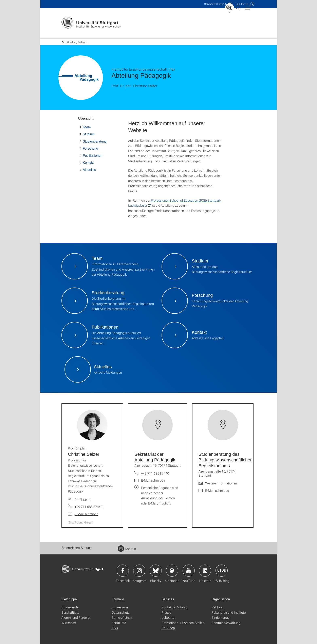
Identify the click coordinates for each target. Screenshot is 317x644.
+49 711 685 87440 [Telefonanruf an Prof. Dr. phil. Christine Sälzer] (89, 504)
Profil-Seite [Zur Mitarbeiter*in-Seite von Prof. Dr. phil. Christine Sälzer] (82, 497)
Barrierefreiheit (122, 615)
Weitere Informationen (221, 481)
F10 (242, 4)
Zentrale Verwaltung (226, 620)
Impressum (120, 604)
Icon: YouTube (189, 568)
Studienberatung (95, 139)
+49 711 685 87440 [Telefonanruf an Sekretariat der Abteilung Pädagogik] (155, 471)
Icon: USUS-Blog (222, 568)
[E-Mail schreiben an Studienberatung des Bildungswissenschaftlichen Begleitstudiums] (214, 488)
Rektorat (218, 604)
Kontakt (88, 160)
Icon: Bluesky (156, 568)
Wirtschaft (69, 620)
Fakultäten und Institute (229, 610)
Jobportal (168, 615)
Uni (215, 4)
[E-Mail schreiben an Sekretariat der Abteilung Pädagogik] (150, 478)
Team (87, 124)
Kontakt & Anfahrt (174, 604)
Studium (89, 132)
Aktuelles (89, 167)
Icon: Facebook (123, 568)
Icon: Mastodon (172, 568)
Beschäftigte (70, 610)
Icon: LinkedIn (205, 568)
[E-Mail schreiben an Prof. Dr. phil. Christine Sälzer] (83, 511)
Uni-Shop (168, 625)
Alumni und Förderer (76, 615)
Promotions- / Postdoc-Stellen (183, 620)
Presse (166, 610)
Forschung (91, 146)
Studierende (70, 604)
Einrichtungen (221, 615)
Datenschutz (121, 610)
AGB (115, 625)
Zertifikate (119, 620)
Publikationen (93, 153)
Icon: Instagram (139, 568)
